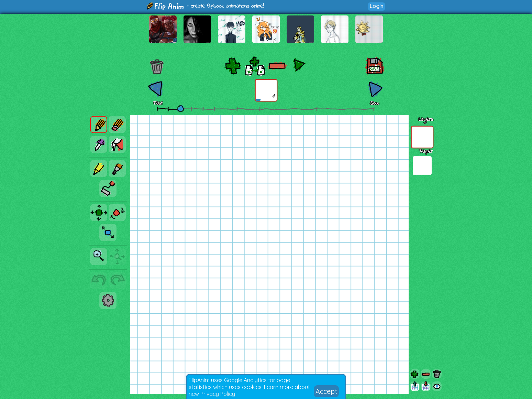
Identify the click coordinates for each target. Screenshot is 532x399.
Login (376, 6)
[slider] (180, 108)
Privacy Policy (218, 394)
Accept (326, 391)
